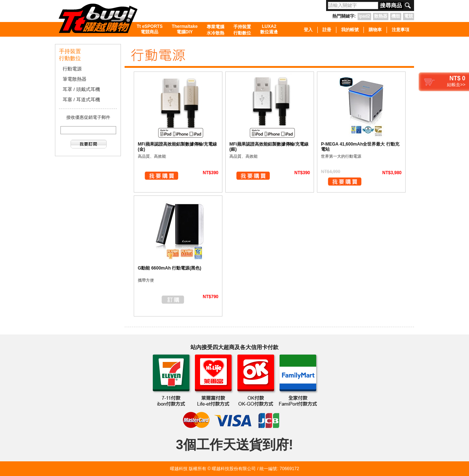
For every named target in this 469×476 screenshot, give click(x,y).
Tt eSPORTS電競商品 (150, 29)
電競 (409, 16)
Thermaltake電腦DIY (185, 29)
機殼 (396, 16)
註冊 (327, 30)
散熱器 (381, 16)
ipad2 (364, 16)
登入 (308, 30)
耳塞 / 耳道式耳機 (81, 100)
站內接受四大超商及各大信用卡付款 (234, 347)
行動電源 (72, 69)
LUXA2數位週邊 (269, 29)
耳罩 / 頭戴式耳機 (81, 89)
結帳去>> (456, 85)
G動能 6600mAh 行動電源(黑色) (169, 268)
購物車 (375, 30)
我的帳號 (350, 30)
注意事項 (400, 30)
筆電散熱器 (75, 79)
